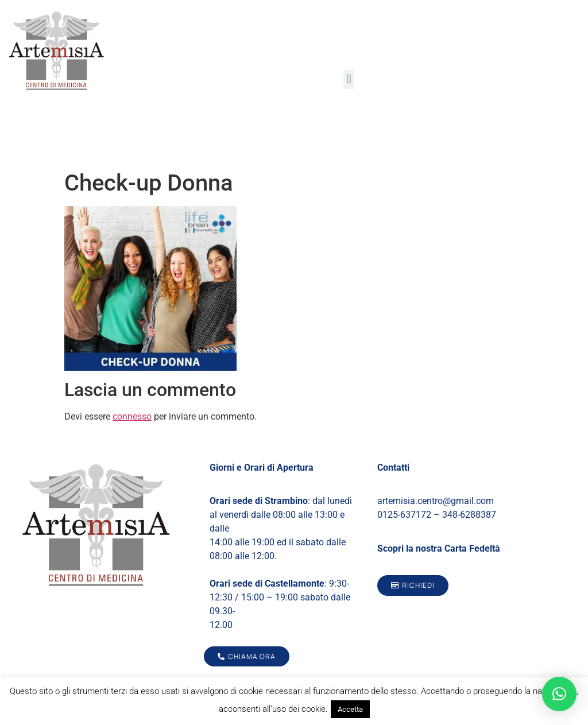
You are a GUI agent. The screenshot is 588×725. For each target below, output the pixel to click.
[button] (349, 80)
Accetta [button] (350, 709)
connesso (132, 416)
